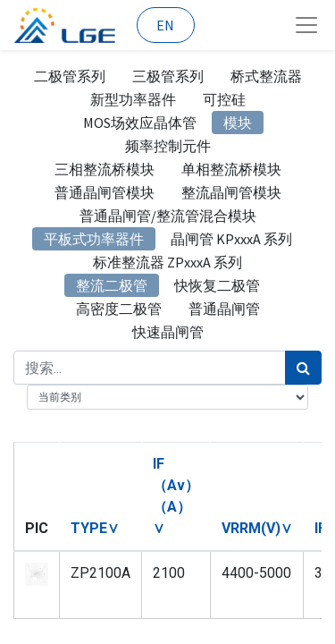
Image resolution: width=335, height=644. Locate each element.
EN (165, 25)
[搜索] (303, 368)
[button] (95, 528)
